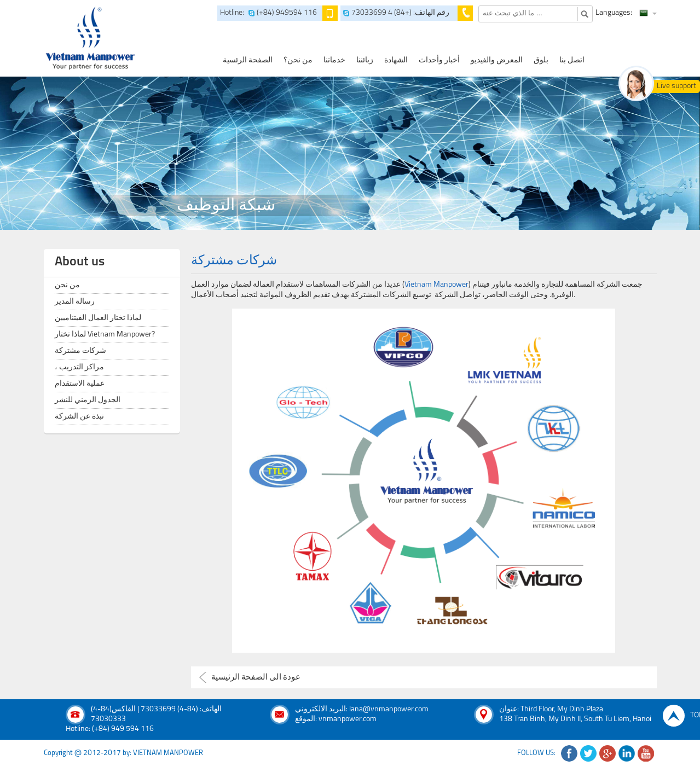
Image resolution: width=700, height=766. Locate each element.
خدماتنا (334, 60)
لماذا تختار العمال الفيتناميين (98, 318)
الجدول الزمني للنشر (88, 400)
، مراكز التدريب (79, 367)
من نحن (67, 285)
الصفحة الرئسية (248, 60)
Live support (676, 86)
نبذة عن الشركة (79, 417)
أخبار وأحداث (439, 60)
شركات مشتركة (80, 351)
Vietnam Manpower (436, 285)
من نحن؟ (298, 60)
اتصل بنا (572, 60)
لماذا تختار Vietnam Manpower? (105, 335)
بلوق (541, 60)
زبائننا (365, 60)
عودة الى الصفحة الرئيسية (256, 678)
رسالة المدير (75, 302)
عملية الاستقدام (80, 384)
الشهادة (396, 60)
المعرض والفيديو (497, 60)
